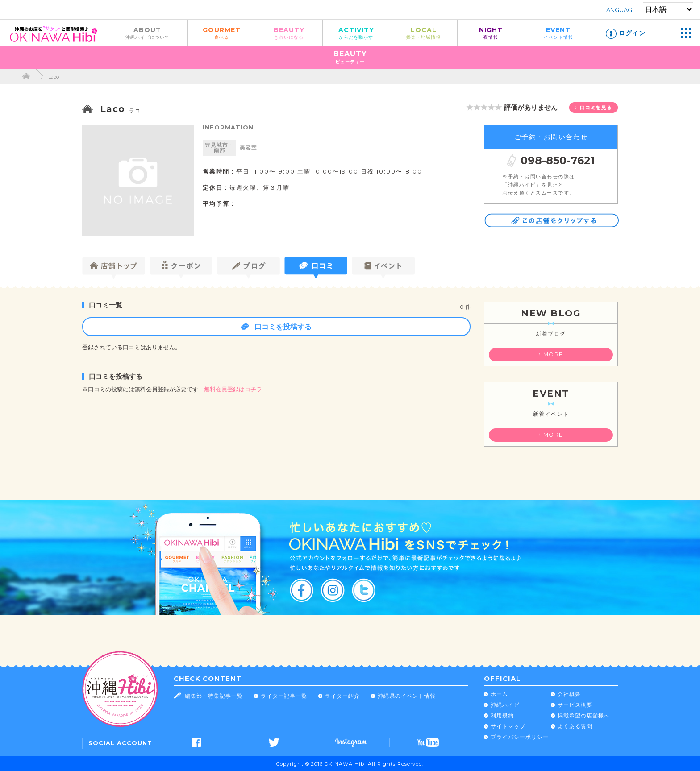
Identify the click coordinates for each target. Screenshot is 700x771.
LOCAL (424, 33)
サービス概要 (575, 705)
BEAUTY (289, 33)
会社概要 (569, 694)
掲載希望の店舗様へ (584, 715)
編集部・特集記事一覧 (214, 696)
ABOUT (147, 33)
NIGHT (491, 33)
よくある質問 (575, 726)
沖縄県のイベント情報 (407, 696)
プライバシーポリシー (520, 737)
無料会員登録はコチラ (233, 389)
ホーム (499, 694)
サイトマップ (508, 726)
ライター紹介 (342, 696)
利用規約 (502, 715)
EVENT (558, 33)
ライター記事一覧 (284, 696)
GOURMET (221, 33)
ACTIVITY (356, 33)
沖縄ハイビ (505, 705)
